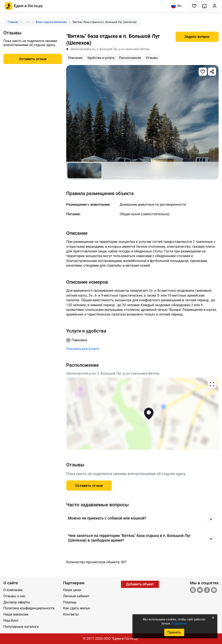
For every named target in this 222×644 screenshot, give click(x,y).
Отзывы (152, 58)
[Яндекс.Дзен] (214, 590)
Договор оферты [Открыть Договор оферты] (17, 602)
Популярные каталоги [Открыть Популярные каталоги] (21, 627)
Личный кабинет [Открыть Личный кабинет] (76, 596)
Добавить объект (140, 584)
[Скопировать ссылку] (212, 72)
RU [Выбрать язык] (176, 6)
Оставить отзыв (89, 485)
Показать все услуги (83, 349)
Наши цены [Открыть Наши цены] (72, 590)
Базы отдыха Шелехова (51, 22)
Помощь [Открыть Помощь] (70, 602)
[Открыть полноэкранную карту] (142, 414)
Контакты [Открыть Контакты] (71, 614)
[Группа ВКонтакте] (193, 590)
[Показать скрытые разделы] (28, 22)
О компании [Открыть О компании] (13, 590)
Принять (174, 632)
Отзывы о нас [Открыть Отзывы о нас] (14, 596)
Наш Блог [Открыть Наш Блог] (11, 621)
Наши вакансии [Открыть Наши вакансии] (16, 614)
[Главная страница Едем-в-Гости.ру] (24, 6)
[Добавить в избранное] (203, 72)
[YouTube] (200, 590)
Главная (13, 22)
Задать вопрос (197, 37)
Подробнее (179, 623)
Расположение (130, 58)
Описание (75, 58)
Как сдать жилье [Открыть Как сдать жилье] (76, 608)
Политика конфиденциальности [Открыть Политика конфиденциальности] (29, 608)
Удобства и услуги (101, 58)
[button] (194, 6)
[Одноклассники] (207, 590)
